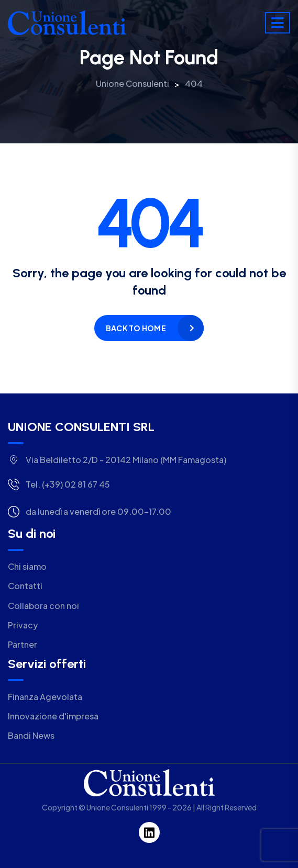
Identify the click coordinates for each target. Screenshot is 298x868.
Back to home (136, 328)
